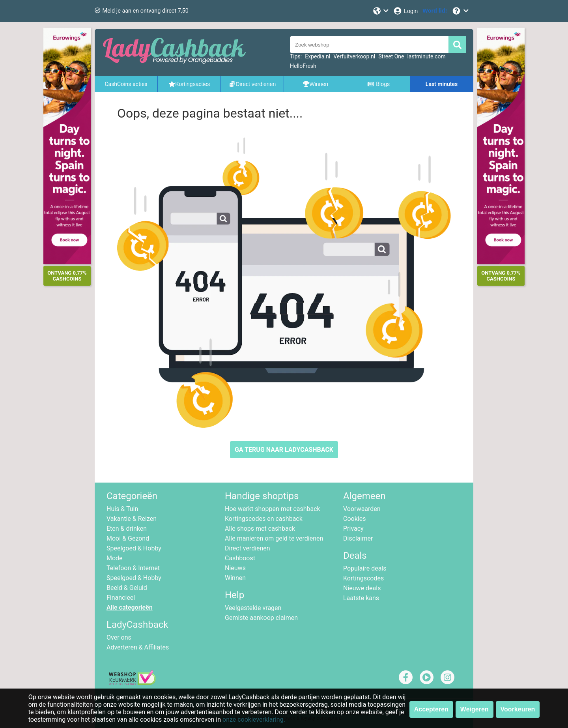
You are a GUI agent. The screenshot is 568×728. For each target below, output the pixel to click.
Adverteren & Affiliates (138, 647)
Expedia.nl (318, 56)
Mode (115, 558)
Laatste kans (361, 598)
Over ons (119, 637)
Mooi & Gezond (128, 538)
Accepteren (431, 709)
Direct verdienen (248, 548)
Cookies (354, 519)
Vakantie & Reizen (132, 519)
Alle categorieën (130, 607)
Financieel (121, 598)
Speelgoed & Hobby (134, 548)
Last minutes (442, 84)
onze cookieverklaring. (254, 720)
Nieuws (235, 568)
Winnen (235, 578)
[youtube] (427, 677)
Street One (391, 56)
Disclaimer (358, 538)
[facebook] (406, 677)
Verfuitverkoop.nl (354, 56)
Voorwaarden (362, 509)
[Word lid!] (435, 11)
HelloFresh (303, 66)
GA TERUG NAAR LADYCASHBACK (284, 450)
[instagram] (447, 677)
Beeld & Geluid (127, 588)
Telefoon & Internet (133, 568)
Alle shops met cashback (260, 529)
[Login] (405, 11)
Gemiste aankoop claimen (261, 618)
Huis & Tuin (122, 509)
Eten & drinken (127, 529)
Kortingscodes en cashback (264, 519)
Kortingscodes (363, 578)
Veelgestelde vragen (253, 608)
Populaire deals (365, 568)
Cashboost (240, 558)
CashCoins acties (126, 84)
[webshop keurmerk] (132, 683)
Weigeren (475, 709)
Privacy (353, 529)
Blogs (379, 84)
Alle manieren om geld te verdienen (274, 538)
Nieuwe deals (362, 588)
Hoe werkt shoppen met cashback (273, 509)
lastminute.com (426, 56)
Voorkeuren (518, 709)
